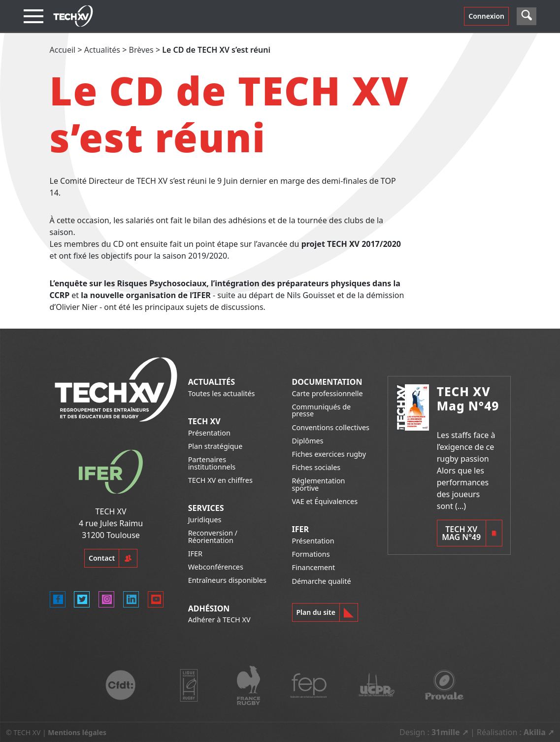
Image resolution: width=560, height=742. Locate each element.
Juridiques (205, 520)
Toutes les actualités (222, 393)
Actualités (102, 50)
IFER (195, 554)
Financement (314, 567)
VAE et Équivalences (325, 501)
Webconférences (216, 567)
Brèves (141, 50)
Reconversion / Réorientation (213, 536)
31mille (446, 732)
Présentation (209, 433)
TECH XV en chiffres (220, 480)
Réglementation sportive (319, 484)
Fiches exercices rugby (329, 454)
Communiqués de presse (322, 410)
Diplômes (308, 441)
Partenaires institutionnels (212, 463)
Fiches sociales (316, 467)
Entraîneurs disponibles (227, 580)
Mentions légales (77, 732)
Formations (311, 554)
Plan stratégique (215, 446)
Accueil (63, 50)
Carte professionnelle (328, 393)
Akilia (535, 732)
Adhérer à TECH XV (219, 620)
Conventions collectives (331, 427)
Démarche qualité (322, 581)
